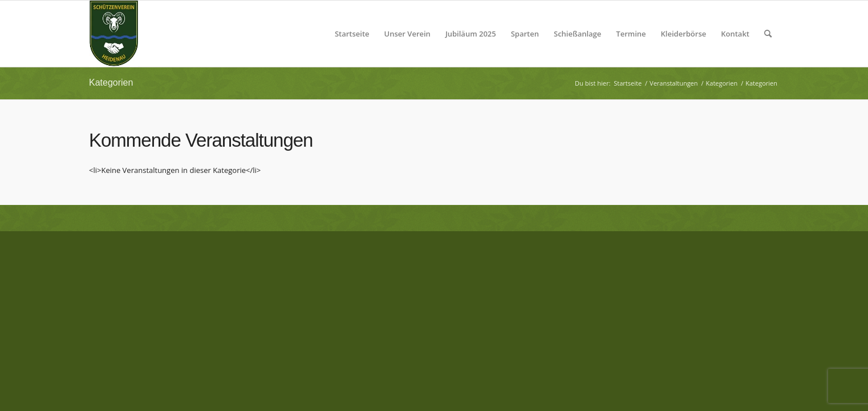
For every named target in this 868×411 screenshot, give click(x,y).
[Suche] (768, 34)
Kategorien (111, 82)
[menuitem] (352, 34)
